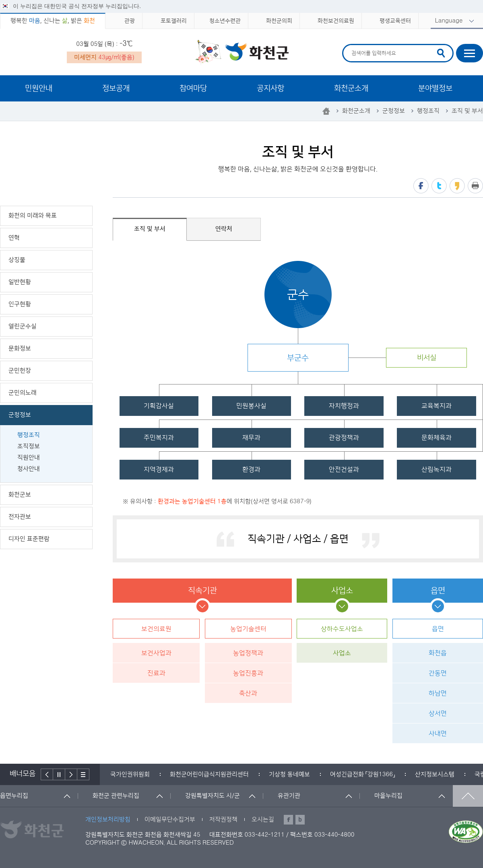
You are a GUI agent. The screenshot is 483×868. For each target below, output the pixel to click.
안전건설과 (344, 469)
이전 (47, 774)
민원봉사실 (251, 406)
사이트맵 (470, 53)
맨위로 (468, 796)
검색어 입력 (350, 45)
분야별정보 (435, 88)
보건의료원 (156, 629)
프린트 (475, 186)
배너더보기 (83, 774)
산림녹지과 (437, 469)
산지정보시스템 (435, 774)
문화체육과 (437, 438)
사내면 (438, 734)
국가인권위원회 (130, 774)
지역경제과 (159, 469)
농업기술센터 (248, 629)
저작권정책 (223, 819)
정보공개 (116, 88)
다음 (71, 774)
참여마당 (193, 88)
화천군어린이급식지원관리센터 (209, 774)
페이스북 (421, 186)
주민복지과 (159, 438)
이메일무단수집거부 (170, 819)
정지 (59, 774)
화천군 (242, 53)
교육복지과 (437, 406)
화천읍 (438, 653)
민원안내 (39, 88)
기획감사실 (159, 406)
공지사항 (270, 88)
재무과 (251, 438)
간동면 (438, 673)
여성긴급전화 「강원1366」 (362, 774)
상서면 (438, 713)
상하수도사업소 (342, 629)
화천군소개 (351, 88)
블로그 (300, 820)
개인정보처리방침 (108, 819)
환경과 (251, 469)
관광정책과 (344, 438)
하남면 (438, 693)
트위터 (439, 186)
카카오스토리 (457, 186)
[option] (130, 774)
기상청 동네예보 (289, 774)
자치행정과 (344, 406)
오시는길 (263, 819)
